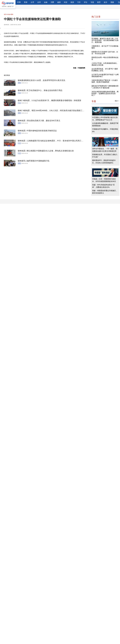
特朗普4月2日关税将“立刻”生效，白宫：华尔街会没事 (105, 53)
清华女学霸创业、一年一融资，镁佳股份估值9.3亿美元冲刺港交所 (105, 150)
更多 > (117, 101)
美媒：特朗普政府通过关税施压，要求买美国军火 (105, 192)
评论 (86, 2)
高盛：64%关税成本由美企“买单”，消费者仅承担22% (103, 186)
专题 (92, 2)
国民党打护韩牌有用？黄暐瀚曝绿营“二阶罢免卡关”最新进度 (105, 87)
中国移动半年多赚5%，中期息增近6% (105, 130)
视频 (112, 2)
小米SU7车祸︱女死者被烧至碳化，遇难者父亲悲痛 (105, 64)
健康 (59, 2)
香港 (26, 2)
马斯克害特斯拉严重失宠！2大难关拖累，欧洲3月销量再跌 (105, 81)
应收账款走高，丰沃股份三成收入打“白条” (105, 156)
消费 (52, 2)
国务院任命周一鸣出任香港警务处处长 (105, 58)
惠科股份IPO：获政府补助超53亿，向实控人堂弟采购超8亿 (104, 162)
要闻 (12, 14)
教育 (99, 2)
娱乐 (106, 2)
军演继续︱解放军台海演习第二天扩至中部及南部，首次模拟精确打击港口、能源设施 (105, 40)
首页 (5, 14)
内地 (9, 14)
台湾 (32, 2)
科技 (66, 2)
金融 (46, 2)
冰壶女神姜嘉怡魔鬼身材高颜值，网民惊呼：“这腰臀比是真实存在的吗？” (105, 94)
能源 (72, 2)
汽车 (79, 2)
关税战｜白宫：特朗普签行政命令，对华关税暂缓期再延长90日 (104, 180)
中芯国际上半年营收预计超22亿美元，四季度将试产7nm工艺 (105, 119)
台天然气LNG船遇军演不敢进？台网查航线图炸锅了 (105, 76)
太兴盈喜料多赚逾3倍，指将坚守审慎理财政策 (105, 125)
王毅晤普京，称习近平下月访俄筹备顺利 (105, 47)
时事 (19, 2)
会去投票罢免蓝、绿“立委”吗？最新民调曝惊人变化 (105, 70)
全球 (39, 2)
